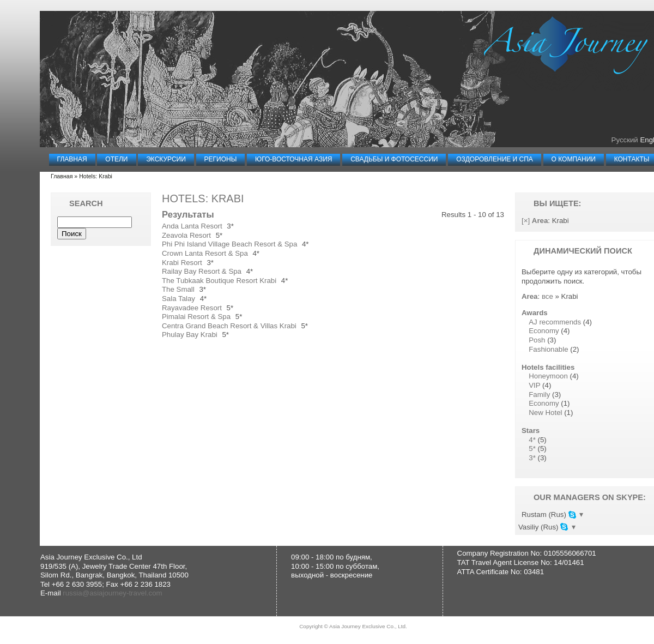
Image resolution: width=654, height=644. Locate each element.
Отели (116, 159)
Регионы (221, 159)
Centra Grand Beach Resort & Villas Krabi (229, 326)
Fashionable (548, 349)
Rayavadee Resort (192, 308)
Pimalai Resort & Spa (196, 317)
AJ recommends (555, 322)
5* (532, 449)
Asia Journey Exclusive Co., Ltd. (368, 627)
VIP (534, 385)
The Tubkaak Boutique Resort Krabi (219, 281)
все (547, 296)
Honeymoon (548, 376)
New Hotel (545, 413)
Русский (625, 140)
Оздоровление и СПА (495, 159)
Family (539, 395)
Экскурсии (166, 159)
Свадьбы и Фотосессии (394, 159)
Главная (72, 159)
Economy (544, 331)
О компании (574, 159)
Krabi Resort (182, 263)
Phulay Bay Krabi (190, 335)
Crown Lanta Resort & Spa (205, 253)
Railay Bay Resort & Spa (202, 271)
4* (532, 440)
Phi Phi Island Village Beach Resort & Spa (229, 244)
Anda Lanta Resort (192, 226)
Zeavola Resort (186, 235)
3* (532, 458)
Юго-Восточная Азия (293, 159)
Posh (537, 340)
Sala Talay (178, 299)
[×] (526, 221)
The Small (178, 289)
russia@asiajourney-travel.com (112, 594)
